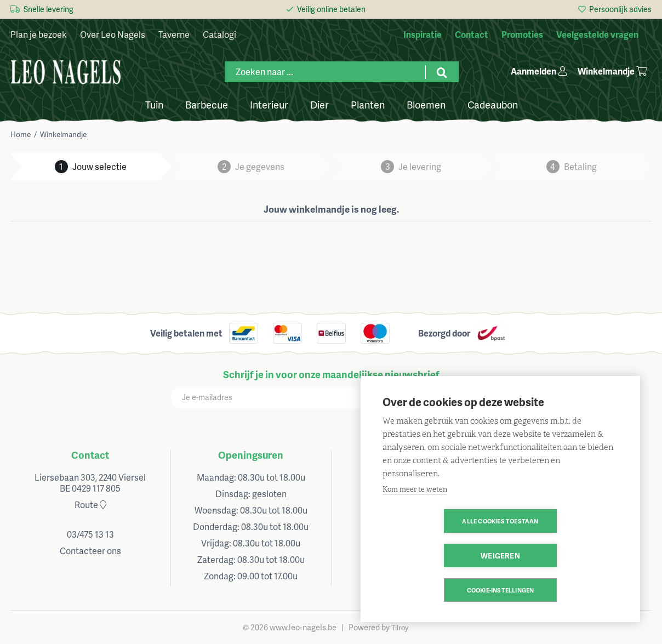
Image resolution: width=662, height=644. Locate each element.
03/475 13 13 (90, 534)
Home (21, 134)
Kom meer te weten (415, 524)
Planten (368, 104)
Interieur (269, 104)
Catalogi (219, 34)
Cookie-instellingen (501, 590)
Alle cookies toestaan (437, 555)
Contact (90, 455)
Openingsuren (251, 455)
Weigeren (563, 555)
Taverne (174, 34)
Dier (319, 104)
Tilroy (400, 628)
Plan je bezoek (39, 34)
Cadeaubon (493, 104)
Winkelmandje (63, 134)
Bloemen (426, 104)
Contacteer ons (90, 551)
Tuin (154, 104)
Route (90, 505)
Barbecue (207, 104)
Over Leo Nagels (113, 34)
